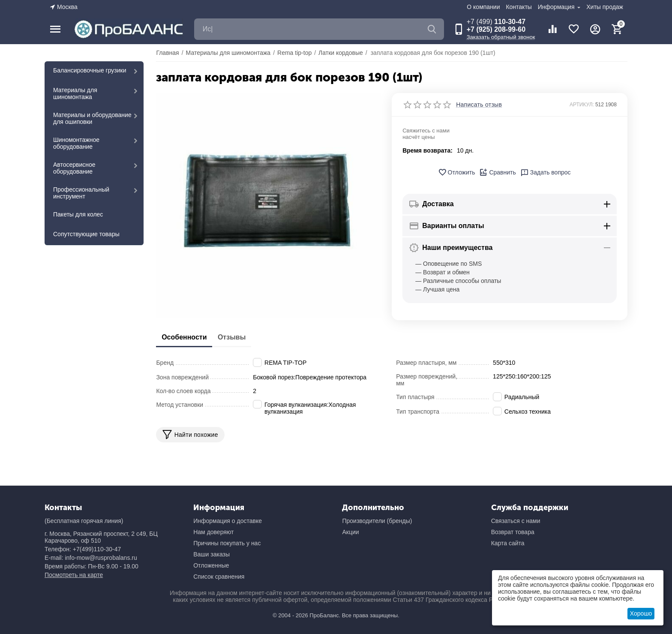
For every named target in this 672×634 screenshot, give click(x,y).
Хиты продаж (605, 7)
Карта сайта (508, 543)
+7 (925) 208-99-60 (496, 29)
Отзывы (241, 337)
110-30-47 (496, 22)
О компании (483, 7)
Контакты (519, 7)
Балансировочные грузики (90, 70)
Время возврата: (427, 150)
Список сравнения (219, 577)
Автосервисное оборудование (74, 168)
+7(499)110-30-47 (97, 549)
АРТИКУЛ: (582, 105)
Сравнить (497, 172)
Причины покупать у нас (227, 543)
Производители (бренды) (377, 521)
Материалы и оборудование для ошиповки (92, 118)
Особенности (187, 337)
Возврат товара (513, 532)
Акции (350, 532)
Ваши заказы (211, 554)
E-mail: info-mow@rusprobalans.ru (91, 558)
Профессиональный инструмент (81, 193)
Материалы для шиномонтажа (75, 93)
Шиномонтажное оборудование (76, 143)
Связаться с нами (516, 521)
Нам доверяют (213, 532)
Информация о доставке (228, 521)
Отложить (457, 172)
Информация (557, 7)
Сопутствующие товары (86, 234)
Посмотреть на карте (74, 575)
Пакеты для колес (78, 214)
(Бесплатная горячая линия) (84, 521)
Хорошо (641, 613)
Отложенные (211, 565)
